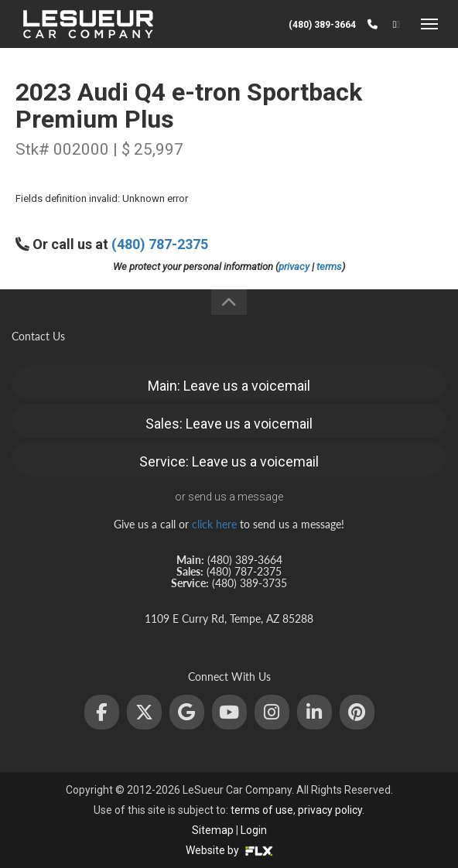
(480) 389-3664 (322, 25)
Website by (229, 850)
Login (254, 830)
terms (329, 267)
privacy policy (330, 810)
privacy (294, 267)
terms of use (262, 810)
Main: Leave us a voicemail (229, 386)
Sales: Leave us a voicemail (229, 424)
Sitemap (213, 830)
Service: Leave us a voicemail (229, 461)
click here (214, 524)
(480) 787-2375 (160, 244)
